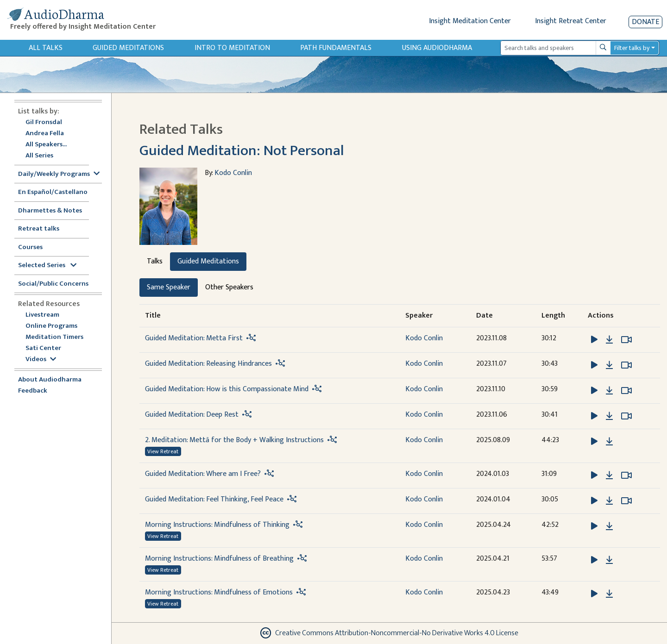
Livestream (42, 315)
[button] (595, 339)
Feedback (33, 391)
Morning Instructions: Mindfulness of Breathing (219, 559)
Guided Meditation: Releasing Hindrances (208, 364)
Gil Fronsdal (44, 122)
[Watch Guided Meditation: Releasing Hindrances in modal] (626, 365)
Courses (30, 247)
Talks (155, 261)
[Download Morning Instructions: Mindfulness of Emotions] (609, 594)
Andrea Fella (45, 134)
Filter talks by (632, 48)
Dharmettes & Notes (50, 211)
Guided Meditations (128, 48)
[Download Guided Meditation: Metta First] (609, 340)
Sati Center (43, 348)
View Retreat (163, 451)
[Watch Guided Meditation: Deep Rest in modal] (626, 416)
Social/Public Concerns (53, 284)
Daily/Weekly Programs (59, 174)
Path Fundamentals (336, 48)
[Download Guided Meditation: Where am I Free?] (609, 475)
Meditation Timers (54, 337)
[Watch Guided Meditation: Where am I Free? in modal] (626, 475)
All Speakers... (46, 145)
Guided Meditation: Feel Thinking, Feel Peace (214, 499)
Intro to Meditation (232, 48)
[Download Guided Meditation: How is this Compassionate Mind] (609, 391)
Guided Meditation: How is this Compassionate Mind (227, 389)
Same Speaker (169, 287)
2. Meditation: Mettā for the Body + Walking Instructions (234, 440)
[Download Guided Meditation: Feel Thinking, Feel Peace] (609, 501)
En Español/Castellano (53, 192)
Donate (645, 22)
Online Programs (51, 326)
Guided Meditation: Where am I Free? (203, 474)
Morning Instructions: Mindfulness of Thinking (217, 525)
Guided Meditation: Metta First (194, 338)
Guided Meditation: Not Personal (242, 151)
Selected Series (47, 266)
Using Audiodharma (437, 48)
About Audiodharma (50, 380)
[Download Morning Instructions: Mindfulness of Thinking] (609, 526)
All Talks (46, 48)
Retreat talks (39, 229)
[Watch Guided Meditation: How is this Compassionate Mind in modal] (626, 391)
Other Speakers (229, 287)
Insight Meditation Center (470, 21)
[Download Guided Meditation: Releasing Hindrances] (609, 365)
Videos (41, 360)
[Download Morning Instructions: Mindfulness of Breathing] (609, 560)
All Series (39, 156)
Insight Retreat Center (571, 21)
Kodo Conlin (233, 173)
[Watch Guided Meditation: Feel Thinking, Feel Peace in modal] (626, 501)
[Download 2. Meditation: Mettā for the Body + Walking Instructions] (609, 442)
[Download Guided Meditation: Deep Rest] (609, 416)
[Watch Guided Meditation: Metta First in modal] (626, 340)
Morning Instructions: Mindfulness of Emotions (219, 592)
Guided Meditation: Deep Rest (192, 415)
